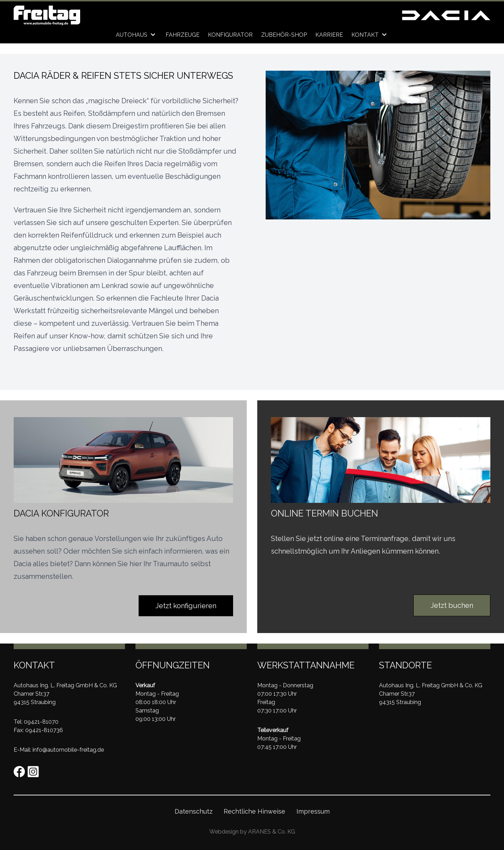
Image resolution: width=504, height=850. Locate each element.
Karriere (329, 35)
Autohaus (136, 35)
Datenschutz (194, 811)
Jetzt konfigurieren (186, 606)
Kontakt (370, 35)
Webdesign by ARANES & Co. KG (252, 832)
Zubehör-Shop (284, 35)
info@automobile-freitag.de (68, 750)
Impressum (313, 811)
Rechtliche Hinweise (254, 811)
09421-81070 (41, 722)
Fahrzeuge (183, 35)
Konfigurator (230, 35)
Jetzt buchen (452, 605)
